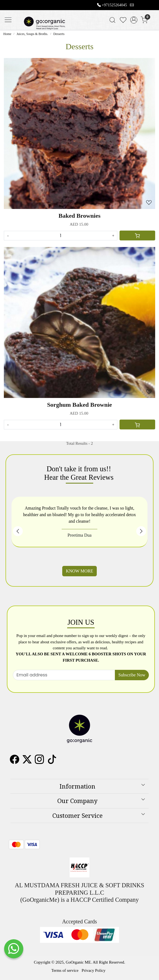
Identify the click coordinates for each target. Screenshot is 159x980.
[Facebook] (15, 761)
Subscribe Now (132, 675)
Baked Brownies (79, 216)
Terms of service (65, 970)
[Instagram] (39, 761)
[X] (27, 761)
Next (141, 531)
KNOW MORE (79, 571)
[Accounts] (134, 20)
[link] (113, 20)
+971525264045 (114, 5)
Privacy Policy (94, 970)
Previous (18, 531)
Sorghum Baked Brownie (80, 405)
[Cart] (137, 235)
